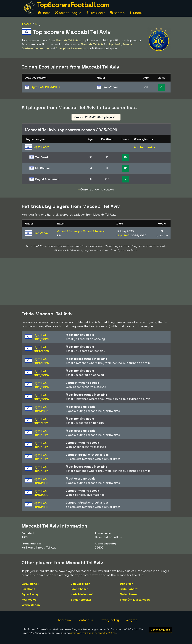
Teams (26, 24)
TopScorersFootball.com (73, 5)
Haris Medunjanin (82, 594)
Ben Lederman (80, 584)
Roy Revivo (29, 600)
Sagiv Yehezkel (81, 600)
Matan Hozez (129, 594)
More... (136, 13)
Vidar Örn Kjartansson (135, 600)
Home (44, 13)
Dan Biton (127, 584)
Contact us (85, 620)
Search (117, 13)
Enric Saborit (129, 589)
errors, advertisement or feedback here (93, 633)
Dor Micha (28, 589)
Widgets (132, 620)
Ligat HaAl (45, 87)
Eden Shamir (79, 589)
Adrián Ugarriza (145, 147)
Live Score (96, 13)
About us (64, 620)
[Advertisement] (96, 282)
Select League (68, 13)
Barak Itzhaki (30, 584)
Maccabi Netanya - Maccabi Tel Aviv (81, 231)
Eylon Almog (30, 594)
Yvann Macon (31, 605)
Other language (160, 630)
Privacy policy (109, 620)
